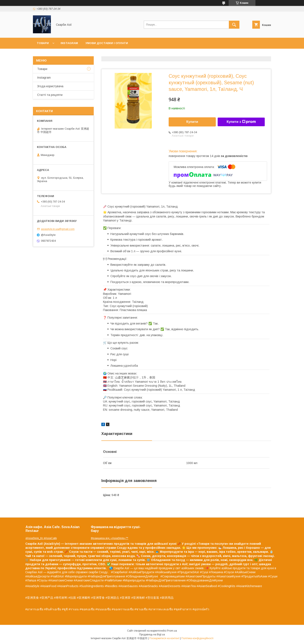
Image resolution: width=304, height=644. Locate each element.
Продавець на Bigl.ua (152, 635)
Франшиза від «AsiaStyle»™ (110, 538)
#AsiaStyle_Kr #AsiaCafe (41, 538)
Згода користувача (50, 86)
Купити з (241, 122)
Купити (192, 122)
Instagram (69, 43)
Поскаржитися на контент (164, 638)
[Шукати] (234, 25)
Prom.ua (172, 631)
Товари (43, 43)
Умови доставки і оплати (107, 43)
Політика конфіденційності (197, 638)
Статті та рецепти (50, 95)
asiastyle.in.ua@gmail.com (58, 229)
